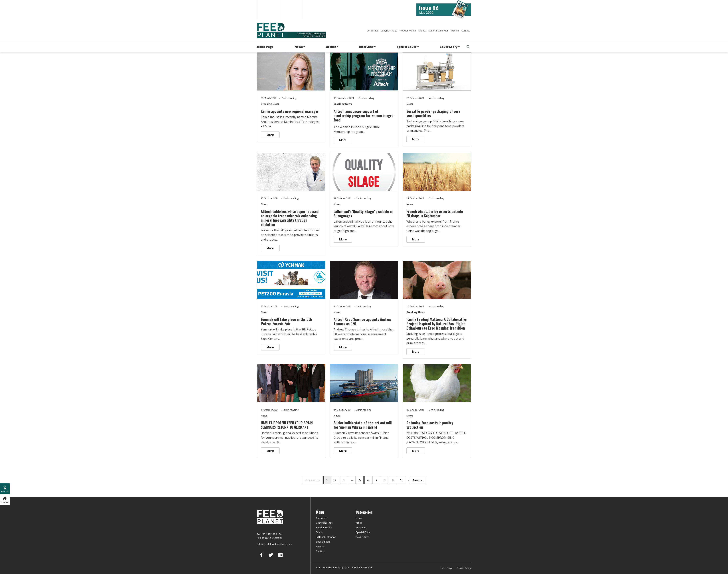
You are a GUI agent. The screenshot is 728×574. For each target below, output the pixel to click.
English (268, 10)
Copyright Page (389, 31)
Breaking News (270, 104)
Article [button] (331, 47)
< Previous (312, 480)
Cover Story (362, 537)
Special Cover (363, 532)
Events (422, 31)
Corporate (372, 31)
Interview (361, 527)
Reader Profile (408, 31)
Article (359, 523)
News (410, 104)
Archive (455, 31)
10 (402, 480)
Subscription (323, 542)
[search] (468, 47)
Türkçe (291, 10)
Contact (466, 31)
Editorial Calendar (438, 31)
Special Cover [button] (407, 47)
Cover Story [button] (449, 47)
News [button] (299, 47)
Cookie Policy (464, 568)
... (408, 480)
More (270, 135)
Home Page (265, 47)
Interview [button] (366, 47)
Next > (418, 480)
